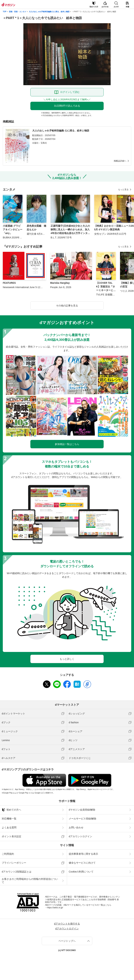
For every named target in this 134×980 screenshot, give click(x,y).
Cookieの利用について (81, 872)
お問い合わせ (76, 827)
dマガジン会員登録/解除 (82, 810)
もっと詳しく (67, 659)
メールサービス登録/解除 (83, 819)
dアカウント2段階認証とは (17, 872)
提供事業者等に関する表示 (83, 854)
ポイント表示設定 (12, 836)
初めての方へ (11, 810)
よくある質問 (9, 827)
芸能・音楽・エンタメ (18, 12)
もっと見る (123, 190)
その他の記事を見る (67, 306)
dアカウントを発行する (67, 924)
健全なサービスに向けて (82, 863)
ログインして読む (70, 92)
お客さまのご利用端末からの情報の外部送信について (30, 881)
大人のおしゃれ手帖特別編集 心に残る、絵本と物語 (49, 12)
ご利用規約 (8, 854)
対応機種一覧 (9, 819)
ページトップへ (67, 941)
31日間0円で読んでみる (67, 106)
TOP (5, 12)
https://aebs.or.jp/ (55, 908)
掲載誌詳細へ (120, 161)
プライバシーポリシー (14, 863)
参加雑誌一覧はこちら (67, 444)
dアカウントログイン (80, 836)
